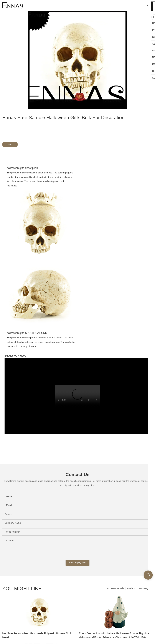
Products (131, 588)
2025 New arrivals (115, 588)
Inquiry (10, 144)
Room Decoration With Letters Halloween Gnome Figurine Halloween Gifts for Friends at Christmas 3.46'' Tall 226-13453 (114, 636)
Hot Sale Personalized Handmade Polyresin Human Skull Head (37, 635)
